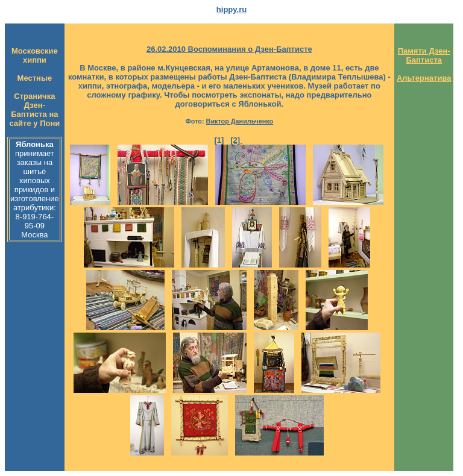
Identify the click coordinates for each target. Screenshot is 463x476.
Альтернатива (424, 78)
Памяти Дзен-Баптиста (424, 55)
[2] (236, 140)
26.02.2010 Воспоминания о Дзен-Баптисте (229, 49)
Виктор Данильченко (240, 121)
